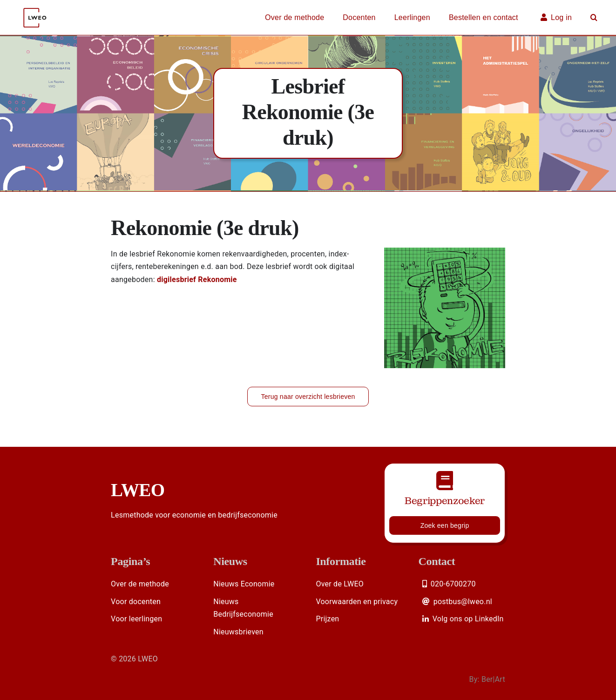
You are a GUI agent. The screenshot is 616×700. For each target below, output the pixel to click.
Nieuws (230, 561)
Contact (437, 561)
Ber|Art (493, 679)
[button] (594, 18)
